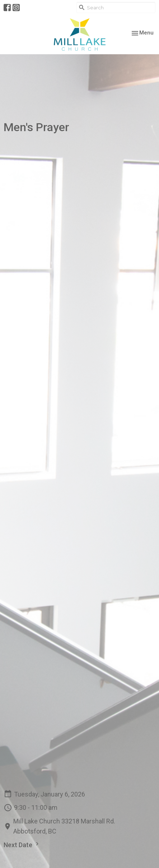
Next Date (22, 844)
